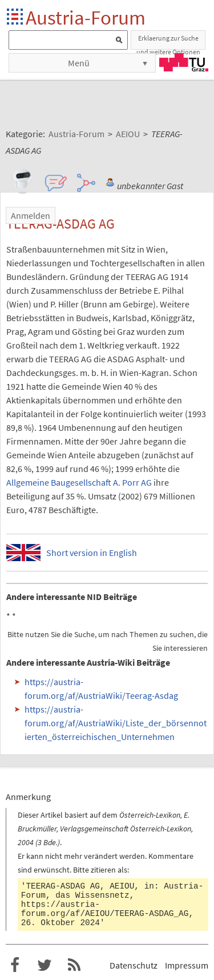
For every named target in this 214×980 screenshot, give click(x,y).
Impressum (187, 965)
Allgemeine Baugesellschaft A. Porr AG (79, 482)
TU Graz (184, 62)
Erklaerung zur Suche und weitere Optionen (168, 42)
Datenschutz (134, 965)
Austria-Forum (86, 17)
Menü (79, 63)
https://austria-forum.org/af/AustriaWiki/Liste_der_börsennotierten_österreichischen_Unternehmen (116, 723)
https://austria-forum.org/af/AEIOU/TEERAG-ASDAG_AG (105, 909)
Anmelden (31, 215)
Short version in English (92, 553)
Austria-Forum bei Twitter (45, 965)
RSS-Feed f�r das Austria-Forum (74, 965)
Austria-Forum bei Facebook (15, 965)
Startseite (16, 17)
